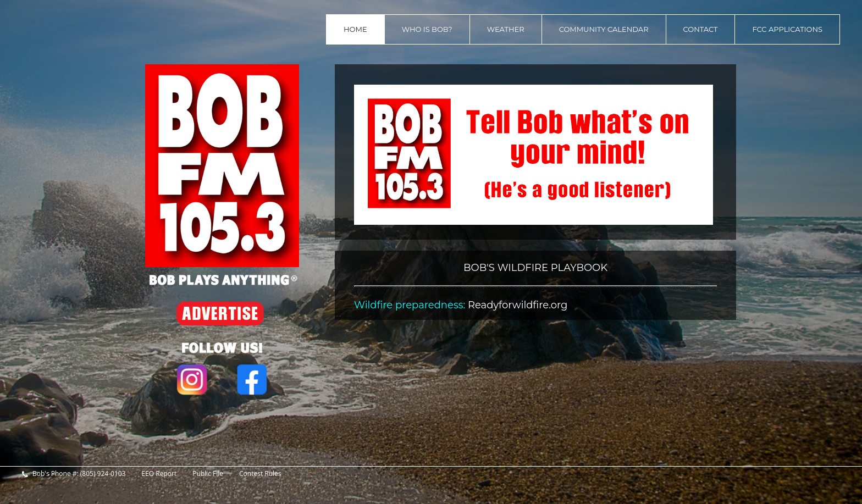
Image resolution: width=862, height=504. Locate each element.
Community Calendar (604, 29)
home (355, 29)
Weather (506, 29)
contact (701, 29)
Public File (208, 474)
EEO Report (159, 474)
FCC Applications (787, 29)
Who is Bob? (427, 29)
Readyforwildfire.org (518, 305)
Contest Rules (260, 474)
